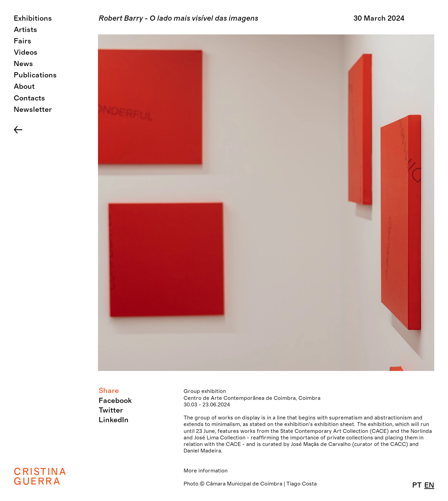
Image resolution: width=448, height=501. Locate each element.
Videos (26, 52)
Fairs (23, 41)
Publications (35, 75)
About (24, 87)
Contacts (29, 98)
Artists (25, 30)
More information (206, 471)
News (23, 64)
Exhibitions (33, 18)
